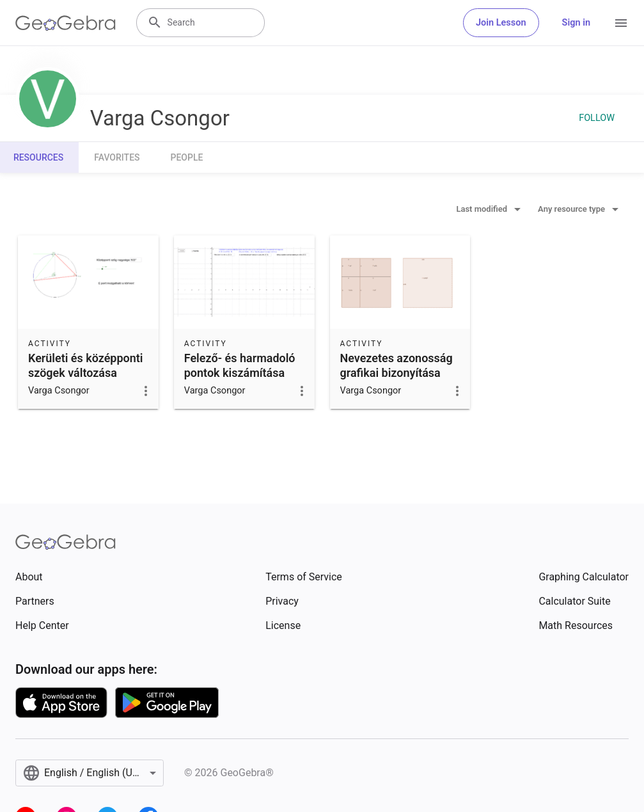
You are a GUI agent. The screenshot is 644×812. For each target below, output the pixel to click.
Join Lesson (501, 23)
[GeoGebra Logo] (66, 23)
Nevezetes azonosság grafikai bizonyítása (397, 365)
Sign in (576, 23)
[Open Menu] (621, 23)
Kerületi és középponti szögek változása (85, 365)
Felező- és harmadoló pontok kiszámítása (240, 365)
